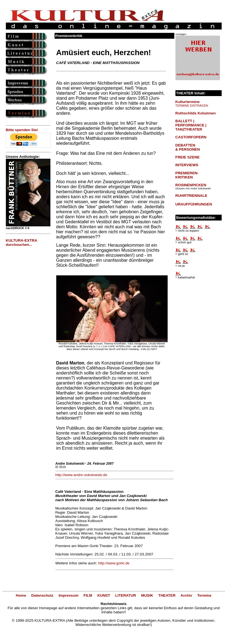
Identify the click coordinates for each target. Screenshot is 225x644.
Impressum (68, 595)
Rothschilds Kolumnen (196, 113)
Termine (204, 595)
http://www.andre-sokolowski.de (81, 475)
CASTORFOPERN (191, 137)
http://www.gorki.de (114, 563)
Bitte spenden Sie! (22, 130)
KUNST (104, 595)
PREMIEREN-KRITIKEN (187, 175)
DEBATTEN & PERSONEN (188, 147)
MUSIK (147, 595)
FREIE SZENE (188, 157)
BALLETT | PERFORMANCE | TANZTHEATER (191, 125)
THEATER (167, 595)
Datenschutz (42, 595)
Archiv (186, 595)
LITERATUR (126, 595)
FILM (88, 595)
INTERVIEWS (187, 165)
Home (21, 595)
